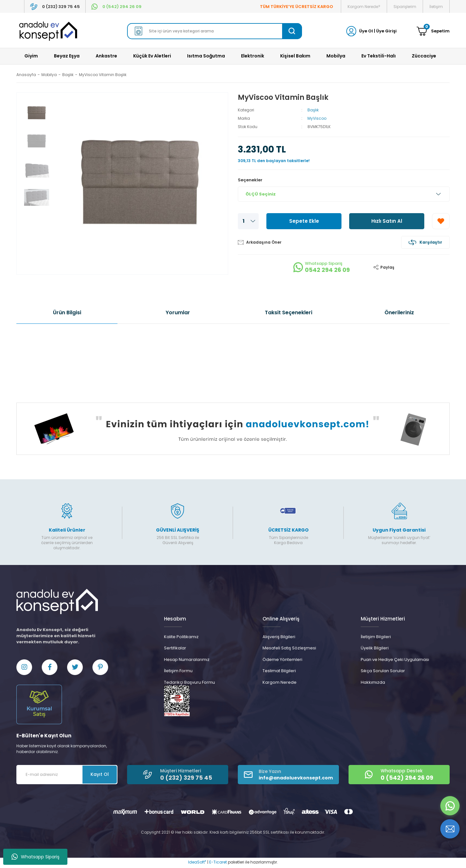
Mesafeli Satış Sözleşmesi (289, 648)
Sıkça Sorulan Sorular (383, 671)
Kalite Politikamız (181, 637)
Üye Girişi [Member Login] (386, 31)
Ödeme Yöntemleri (282, 660)
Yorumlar (178, 312)
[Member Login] (351, 31)
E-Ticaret (218, 863)
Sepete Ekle (304, 221)
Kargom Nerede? (364, 7)
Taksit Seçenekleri (289, 312)
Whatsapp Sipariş (35, 857)
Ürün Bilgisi (67, 312)
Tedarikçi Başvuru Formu (190, 682)
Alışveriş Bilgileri (279, 637)
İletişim (436, 7)
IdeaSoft (197, 863)
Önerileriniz (399, 312)
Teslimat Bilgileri (279, 671)
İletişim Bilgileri (376, 637)
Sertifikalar (175, 648)
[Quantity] (248, 221)
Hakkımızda (373, 682)
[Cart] (433, 31)
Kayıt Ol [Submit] (100, 776)
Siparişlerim (405, 7)
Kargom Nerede (280, 682)
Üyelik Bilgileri (375, 648)
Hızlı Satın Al (387, 221)
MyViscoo (317, 118)
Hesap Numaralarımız (187, 660)
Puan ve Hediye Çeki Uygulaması (395, 660)
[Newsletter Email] (67, 776)
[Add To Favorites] (441, 221)
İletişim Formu (178, 671)
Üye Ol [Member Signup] (366, 31)
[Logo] (48, 31)
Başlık (313, 110)
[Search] (215, 31)
